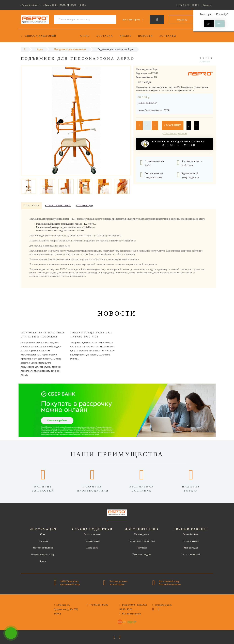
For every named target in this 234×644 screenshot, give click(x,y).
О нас (85, 36)
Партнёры (142, 548)
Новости (147, 36)
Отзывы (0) (85, 206)
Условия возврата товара (43, 554)
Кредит (127, 36)
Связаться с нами (92, 534)
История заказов (191, 541)
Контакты (170, 36)
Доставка (105, 36)
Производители (142, 534)
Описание (32, 206)
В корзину (173, 125)
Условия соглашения (43, 548)
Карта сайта (92, 548)
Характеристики (58, 206)
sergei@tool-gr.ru (163, 605)
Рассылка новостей (191, 554)
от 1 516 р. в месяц (173, 144)
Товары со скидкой (142, 554)
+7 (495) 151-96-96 (99, 605)
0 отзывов (205, 61)
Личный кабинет (191, 534)
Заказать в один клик (175, 134)
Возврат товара (92, 541)
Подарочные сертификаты (142, 541)
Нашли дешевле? (147, 103)
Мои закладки (191, 548)
